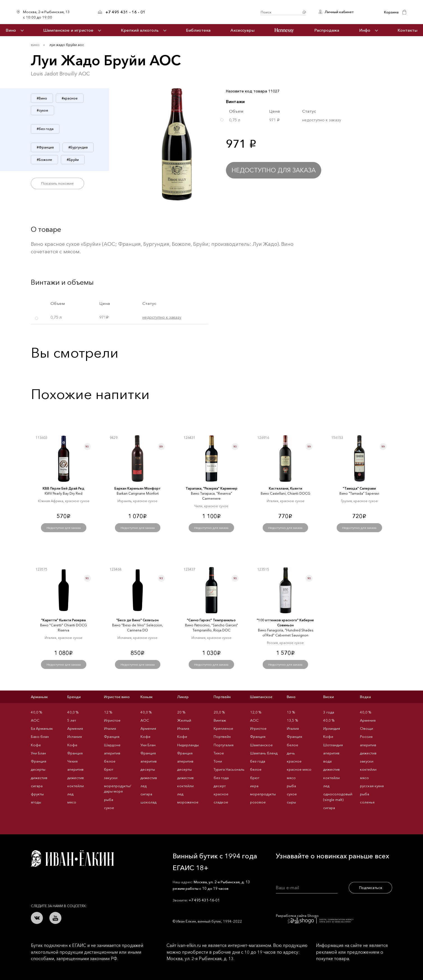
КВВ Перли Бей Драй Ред (63, 488)
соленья (367, 802)
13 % (291, 712)
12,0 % (256, 712)
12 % (108, 712)
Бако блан (40, 736)
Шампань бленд (264, 753)
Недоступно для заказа (274, 170)
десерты (38, 769)
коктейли (76, 786)
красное (221, 794)
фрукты (37, 794)
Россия (366, 736)
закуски (111, 778)
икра (254, 786)
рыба (109, 800)
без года (221, 778)
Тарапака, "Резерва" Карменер (212, 488)
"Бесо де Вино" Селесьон (137, 620)
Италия (110, 728)
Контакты (407, 30)
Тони (218, 761)
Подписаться (371, 888)
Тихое (219, 753)
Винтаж (220, 720)
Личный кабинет (339, 12)
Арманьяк (39, 697)
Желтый (184, 720)
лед (70, 794)
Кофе (36, 745)
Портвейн (222, 697)
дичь (291, 753)
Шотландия (333, 745)
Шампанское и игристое (68, 30)
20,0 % (219, 712)
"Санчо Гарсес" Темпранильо (211, 620)
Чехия (72, 761)
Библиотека (198, 30)
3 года (329, 712)
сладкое (221, 802)
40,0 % (36, 712)
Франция (39, 761)
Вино (11, 30)
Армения (75, 728)
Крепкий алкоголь (140, 30)
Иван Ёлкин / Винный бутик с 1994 (203, 12)
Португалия (224, 745)
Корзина (391, 12)
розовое (258, 802)
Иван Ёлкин (72, 859)
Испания (75, 736)
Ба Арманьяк (42, 728)
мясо (72, 802)
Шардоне (112, 745)
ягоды (36, 802)
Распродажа (327, 30)
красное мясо (299, 769)
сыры (291, 802)
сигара (37, 786)
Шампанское (261, 697)
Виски (329, 697)
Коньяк (147, 697)
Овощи (367, 728)
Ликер (183, 697)
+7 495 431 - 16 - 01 (125, 12)
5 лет (72, 720)
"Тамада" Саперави (359, 488)
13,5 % (292, 720)
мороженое (188, 802)
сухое (109, 808)
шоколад (148, 802)
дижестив (39, 778)
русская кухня (372, 786)
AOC (35, 720)
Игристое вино (117, 697)
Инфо (365, 30)
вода (327, 761)
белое (110, 761)
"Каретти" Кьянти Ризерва (63, 620)
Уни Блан (38, 753)
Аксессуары (242, 30)
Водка (365, 697)
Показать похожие (57, 183)
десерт (220, 786)
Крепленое (223, 728)
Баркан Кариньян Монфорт (137, 488)
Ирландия (332, 728)
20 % (181, 712)
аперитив (75, 769)
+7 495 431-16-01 (204, 900)
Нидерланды (188, 745)
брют (109, 769)
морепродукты (263, 794)
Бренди (74, 697)
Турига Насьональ (229, 769)
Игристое (112, 720)
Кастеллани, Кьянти (286, 488)
